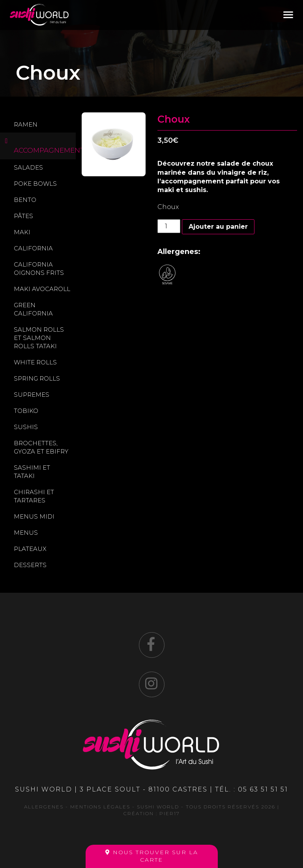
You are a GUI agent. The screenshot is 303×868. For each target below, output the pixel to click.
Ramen (26, 124)
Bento (25, 200)
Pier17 (170, 813)
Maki (22, 232)
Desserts (30, 565)
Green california (33, 309)
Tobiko (26, 411)
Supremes (32, 395)
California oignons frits (39, 269)
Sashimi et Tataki (32, 472)
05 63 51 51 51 (263, 789)
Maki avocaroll (42, 289)
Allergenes (44, 807)
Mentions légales (100, 807)
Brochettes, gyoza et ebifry (41, 447)
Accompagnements (45, 150)
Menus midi (34, 516)
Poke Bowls (35, 184)
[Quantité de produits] (169, 226)
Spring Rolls (37, 378)
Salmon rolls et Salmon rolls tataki (39, 338)
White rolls (35, 362)
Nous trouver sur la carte (152, 856)
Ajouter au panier (218, 227)
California (33, 248)
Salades (28, 167)
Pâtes (23, 216)
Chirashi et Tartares (34, 496)
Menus (26, 533)
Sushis (26, 427)
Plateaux (30, 549)
